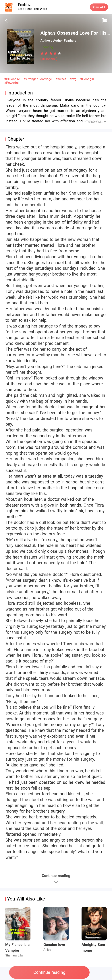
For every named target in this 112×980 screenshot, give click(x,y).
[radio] (43, 53)
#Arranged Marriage (38, 79)
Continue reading (49, 972)
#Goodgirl (87, 79)
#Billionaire (13, 79)
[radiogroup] (51, 53)
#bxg (74, 79)
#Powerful (11, 83)
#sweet (61, 79)
